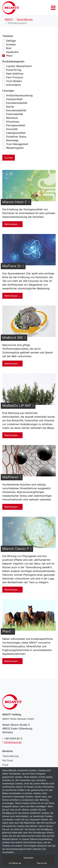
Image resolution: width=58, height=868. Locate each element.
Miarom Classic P (16, 549)
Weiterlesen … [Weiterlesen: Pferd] (12, 661)
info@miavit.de (13, 742)
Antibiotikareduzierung (19, 95)
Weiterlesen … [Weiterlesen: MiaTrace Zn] (12, 296)
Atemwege (12, 140)
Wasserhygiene (15, 148)
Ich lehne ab (15, 863)
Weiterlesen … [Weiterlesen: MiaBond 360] (12, 364)
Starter (10, 107)
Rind (9, 48)
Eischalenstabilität (17, 103)
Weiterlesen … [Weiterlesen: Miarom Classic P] (12, 590)
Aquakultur (12, 52)
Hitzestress (13, 122)
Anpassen (28, 858)
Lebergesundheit (16, 133)
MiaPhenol (10, 477)
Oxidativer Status (16, 137)
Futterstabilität (15, 114)
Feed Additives (15, 74)
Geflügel (11, 41)
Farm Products (15, 77)
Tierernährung (10, 756)
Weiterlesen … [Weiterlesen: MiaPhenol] (12, 507)
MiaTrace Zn (12, 266)
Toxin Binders (14, 81)
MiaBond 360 (13, 338)
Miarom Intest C (15, 202)
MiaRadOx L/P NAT (17, 406)
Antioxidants (13, 85)
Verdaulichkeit (14, 99)
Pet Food (8, 760)
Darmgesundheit (16, 125)
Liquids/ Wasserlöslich (19, 66)
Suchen (9, 158)
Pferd (9, 56)
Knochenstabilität (16, 110)
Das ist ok (42, 863)
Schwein (11, 44)
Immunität (12, 129)
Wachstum (12, 118)
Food (5, 765)
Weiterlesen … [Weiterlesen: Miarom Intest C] (12, 224)
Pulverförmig (14, 70)
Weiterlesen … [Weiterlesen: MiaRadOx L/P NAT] (12, 435)
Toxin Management (17, 144)
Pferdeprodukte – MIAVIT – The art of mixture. (11, 8)
